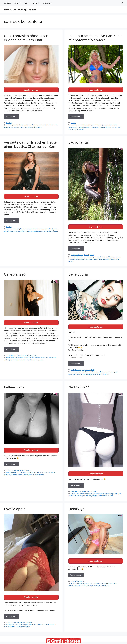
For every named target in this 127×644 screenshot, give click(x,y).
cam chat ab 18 (20, 355)
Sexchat (9, 122)
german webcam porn (34, 228)
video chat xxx (80, 372)
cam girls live (75, 256)
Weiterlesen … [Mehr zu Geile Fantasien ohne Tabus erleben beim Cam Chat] (12, 116)
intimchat (52, 470)
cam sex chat (30, 355)
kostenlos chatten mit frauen (14, 472)
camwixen (88, 124)
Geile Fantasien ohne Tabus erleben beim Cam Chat (26, 38)
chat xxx (102, 370)
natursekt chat (29, 472)
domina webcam (88, 258)
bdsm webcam (76, 580)
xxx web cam (105, 582)
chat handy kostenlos (92, 370)
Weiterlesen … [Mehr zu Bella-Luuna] (76, 362)
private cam (11, 230)
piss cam (85, 493)
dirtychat (71, 582)
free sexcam (47, 124)
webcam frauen (52, 230)
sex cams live (22, 126)
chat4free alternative (113, 256)
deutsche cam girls (98, 124)
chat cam (118, 491)
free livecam (17, 358)
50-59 (73, 253)
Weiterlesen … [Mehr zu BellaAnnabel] (12, 461)
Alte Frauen (79, 253)
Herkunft (49, 3)
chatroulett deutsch (75, 258)
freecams (23, 228)
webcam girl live (38, 358)
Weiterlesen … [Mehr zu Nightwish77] (76, 483)
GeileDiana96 (15, 273)
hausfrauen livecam (75, 493)
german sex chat (81, 582)
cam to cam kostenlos (101, 491)
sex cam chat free (21, 230)
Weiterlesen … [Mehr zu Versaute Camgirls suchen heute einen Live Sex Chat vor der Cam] (12, 219)
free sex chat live (34, 470)
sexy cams (19, 623)
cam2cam (39, 124)
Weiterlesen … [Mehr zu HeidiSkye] (76, 572)
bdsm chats (10, 355)
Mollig (92, 253)
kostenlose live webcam (91, 126)
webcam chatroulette (35, 126)
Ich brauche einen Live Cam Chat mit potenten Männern (95, 38)
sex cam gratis (33, 230)
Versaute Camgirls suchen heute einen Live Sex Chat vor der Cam (30, 144)
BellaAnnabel (15, 385)
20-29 (8, 353)
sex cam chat (45, 621)
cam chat (9, 124)
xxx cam (81, 129)
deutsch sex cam (34, 621)
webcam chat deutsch (105, 493)
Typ (28, 3)
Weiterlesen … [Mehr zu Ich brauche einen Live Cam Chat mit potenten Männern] (76, 116)
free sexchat (44, 470)
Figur (37, 3)
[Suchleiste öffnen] (122, 3)
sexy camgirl (93, 493)
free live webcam (111, 124)
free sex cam (110, 370)
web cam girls (73, 129)
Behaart (13, 353)
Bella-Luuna (78, 273)
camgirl (112, 491)
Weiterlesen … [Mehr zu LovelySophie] (12, 613)
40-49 (73, 489)
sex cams (14, 126)
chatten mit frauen (110, 580)
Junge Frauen (28, 353)
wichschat (27, 623)
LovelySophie (15, 506)
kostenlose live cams (75, 126)
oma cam (109, 258)
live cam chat (104, 126)
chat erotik (24, 470)
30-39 (73, 368)
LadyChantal (79, 142)
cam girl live (17, 124)
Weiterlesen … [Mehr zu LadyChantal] (76, 247)
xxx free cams (104, 372)
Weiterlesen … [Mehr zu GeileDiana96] (12, 347)
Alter (19, 3)
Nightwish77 (79, 385)
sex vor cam (42, 230)
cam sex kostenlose (28, 124)
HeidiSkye (76, 506)
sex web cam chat (115, 126)
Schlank (93, 489)
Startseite (7, 3)
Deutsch (86, 253)
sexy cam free (39, 472)
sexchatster (11, 623)
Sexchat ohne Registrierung (21, 9)
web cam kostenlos (94, 582)
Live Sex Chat (47, 228)
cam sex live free (100, 256)
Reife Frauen (26, 468)
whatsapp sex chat (92, 372)
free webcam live (100, 258)
